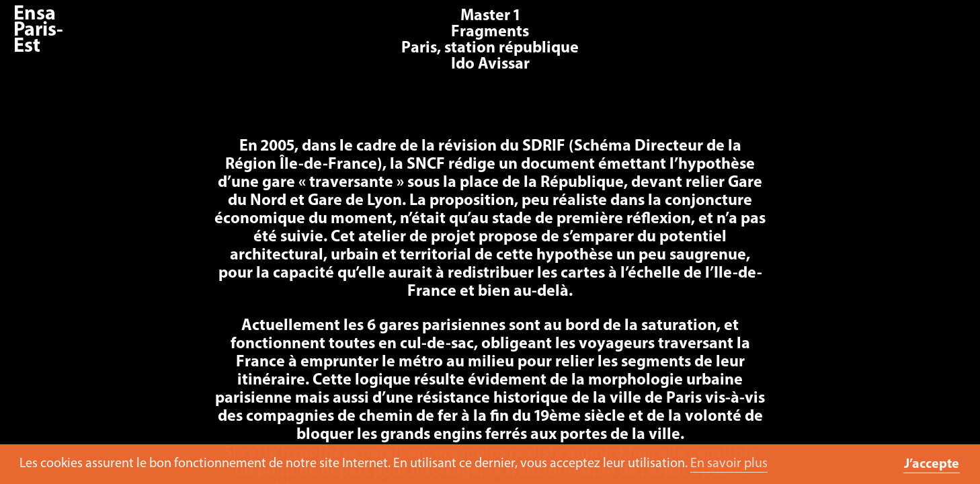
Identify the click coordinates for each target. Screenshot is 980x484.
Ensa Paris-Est (38, 31)
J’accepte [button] (932, 465)
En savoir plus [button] (729, 464)
